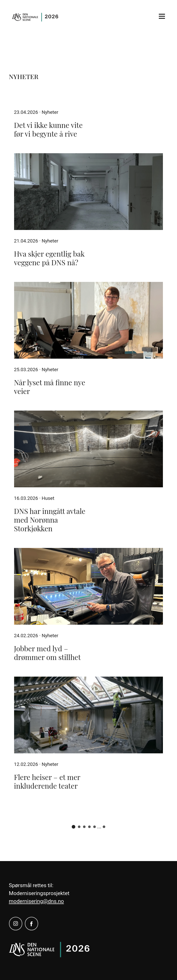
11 (104, 827)
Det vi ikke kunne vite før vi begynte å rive (48, 129)
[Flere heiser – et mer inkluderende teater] (89, 715)
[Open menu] (162, 16)
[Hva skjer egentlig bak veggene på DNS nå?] (89, 192)
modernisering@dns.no (37, 901)
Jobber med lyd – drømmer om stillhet (48, 653)
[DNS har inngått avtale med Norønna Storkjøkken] (89, 449)
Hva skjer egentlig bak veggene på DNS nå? (49, 258)
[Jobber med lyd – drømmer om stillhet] (89, 586)
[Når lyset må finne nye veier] (89, 320)
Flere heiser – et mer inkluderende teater (47, 781)
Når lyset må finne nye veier (50, 387)
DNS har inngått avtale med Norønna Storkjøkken (50, 520)
